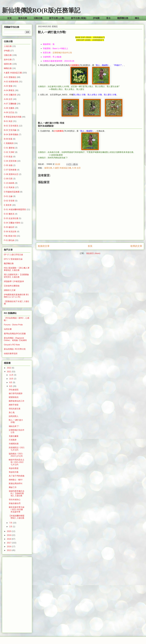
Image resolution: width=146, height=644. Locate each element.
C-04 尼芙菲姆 (10, 161)
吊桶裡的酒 (14, 444)
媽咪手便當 (14, 405)
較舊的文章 (136, 246)
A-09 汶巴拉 (9, 112)
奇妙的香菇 (14, 468)
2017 (9, 543)
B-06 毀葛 (8, 139)
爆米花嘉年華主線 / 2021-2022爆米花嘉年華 (17, 509)
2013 (9, 550)
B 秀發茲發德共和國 (13, 117)
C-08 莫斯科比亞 (11, 174)
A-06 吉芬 (76, 168)
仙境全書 (8, 329)
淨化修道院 (14, 390)
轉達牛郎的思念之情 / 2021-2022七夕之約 (17, 462)
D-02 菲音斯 (9, 201)
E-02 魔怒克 (9, 214)
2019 (9, 535)
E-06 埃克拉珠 (10, 232)
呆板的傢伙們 (15, 503)
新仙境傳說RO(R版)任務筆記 (41, 10)
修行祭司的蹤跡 (16, 393)
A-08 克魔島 (9, 108)
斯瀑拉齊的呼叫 (16, 484)
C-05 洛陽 (8, 165)
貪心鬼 (12, 412)
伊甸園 (96, 18)
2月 (11, 527)
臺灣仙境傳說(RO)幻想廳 (15, 334)
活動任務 (38, 18)
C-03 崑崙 (8, 157)
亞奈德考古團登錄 (12, 286)
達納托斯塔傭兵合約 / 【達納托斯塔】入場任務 (17, 493)
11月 (12, 375)
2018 (9, 539)
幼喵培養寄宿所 (11, 354)
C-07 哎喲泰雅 (10, 170)
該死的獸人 (14, 416)
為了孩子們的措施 (17, 476)
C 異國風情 (9, 143)
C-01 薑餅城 (9, 148)
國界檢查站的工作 (17, 401)
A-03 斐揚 (8, 86)
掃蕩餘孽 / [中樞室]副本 (14, 281)
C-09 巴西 (8, 179)
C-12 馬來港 (9, 187)
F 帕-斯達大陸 (10, 236)
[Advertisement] (17, 594)
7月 (11, 523)
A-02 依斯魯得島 (11, 82)
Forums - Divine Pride (13, 325)
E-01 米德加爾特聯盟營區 (15, 209)
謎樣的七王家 (10, 290)
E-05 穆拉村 (9, 227)
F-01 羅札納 (9, 240)
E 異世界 (8, 205)
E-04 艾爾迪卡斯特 (12, 223)
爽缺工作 (13, 487)
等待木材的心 (15, 500)
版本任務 (23, 18)
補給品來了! (14, 426)
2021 (9, 372)
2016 (9, 547)
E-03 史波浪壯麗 (11, 218)
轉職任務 (8, 68)
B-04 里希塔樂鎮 (11, 135)
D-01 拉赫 (8, 196)
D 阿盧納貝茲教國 (12, 192)
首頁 (9, 18)
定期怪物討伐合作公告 (62, 53)
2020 (9, 531)
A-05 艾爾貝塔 (10, 95)
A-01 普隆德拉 (10, 77)
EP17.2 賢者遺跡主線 (13, 259)
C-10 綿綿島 (9, 183)
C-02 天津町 (9, 152)
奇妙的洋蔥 (14, 472)
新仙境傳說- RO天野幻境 (15, 349)
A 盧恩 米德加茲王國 (62, 168)
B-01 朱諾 (8, 121)
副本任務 (8, 60)
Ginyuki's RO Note (12, 345)
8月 (11, 386)
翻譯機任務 (123, 18)
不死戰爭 (13, 440)
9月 (11, 382)
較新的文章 (44, 246)
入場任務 (8, 46)
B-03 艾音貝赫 (10, 130)
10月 (12, 379)
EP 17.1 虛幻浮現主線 (13, 255)
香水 (108, 18)
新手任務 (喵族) (79, 18)
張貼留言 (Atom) (93, 253)
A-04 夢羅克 (9, 90)
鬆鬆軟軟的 (14, 397)
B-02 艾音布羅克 (11, 126)
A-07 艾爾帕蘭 (10, 104)
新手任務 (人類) (57, 18)
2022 (9, 368)
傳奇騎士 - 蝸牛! (16, 480)
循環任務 (48, 168)
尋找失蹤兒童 (15, 409)
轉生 (137, 18)
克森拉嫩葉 (14, 436)
